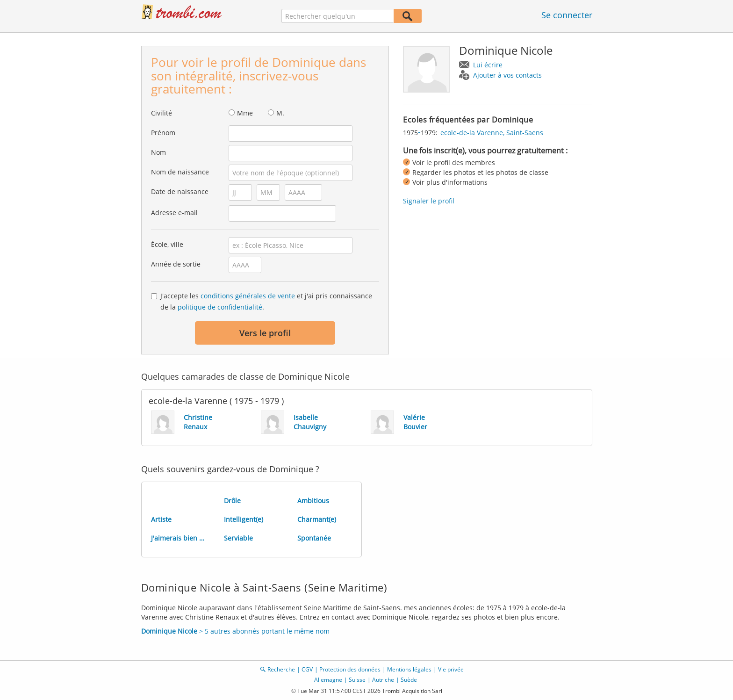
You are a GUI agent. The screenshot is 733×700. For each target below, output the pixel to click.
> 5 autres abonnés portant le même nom (235, 631)
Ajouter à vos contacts (507, 75)
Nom (158, 152)
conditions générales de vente (248, 296)
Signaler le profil (429, 201)
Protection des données (350, 669)
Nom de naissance (180, 172)
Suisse (357, 680)
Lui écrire (488, 65)
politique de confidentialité (220, 307)
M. (280, 113)
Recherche (281, 669)
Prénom (163, 133)
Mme (245, 113)
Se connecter (567, 15)
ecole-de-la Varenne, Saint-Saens (492, 133)
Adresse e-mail (174, 213)
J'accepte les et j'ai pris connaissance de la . (266, 301)
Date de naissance (180, 191)
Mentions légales (409, 669)
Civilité (162, 113)
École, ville (167, 244)
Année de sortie (176, 264)
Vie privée (451, 669)
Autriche (383, 680)
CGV (307, 669)
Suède (409, 680)
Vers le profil (265, 333)
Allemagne (328, 680)
